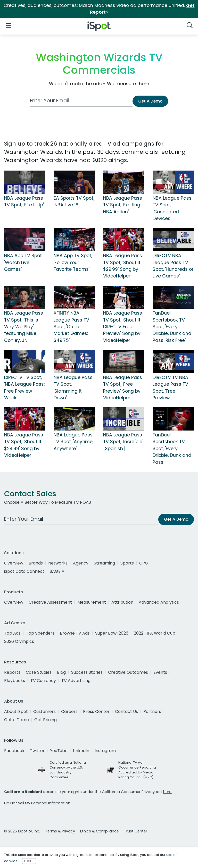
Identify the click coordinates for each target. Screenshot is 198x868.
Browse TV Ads (75, 633)
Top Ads (12, 633)
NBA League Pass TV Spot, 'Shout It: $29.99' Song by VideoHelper (123, 266)
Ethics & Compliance (100, 831)
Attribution (122, 602)
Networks (58, 563)
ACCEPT (29, 861)
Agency (81, 563)
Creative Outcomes (128, 672)
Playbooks (15, 681)
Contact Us (126, 711)
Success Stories (87, 672)
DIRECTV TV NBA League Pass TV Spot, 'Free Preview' (170, 388)
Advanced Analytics (159, 602)
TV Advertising (76, 681)
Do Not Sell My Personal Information (37, 803)
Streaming (104, 563)
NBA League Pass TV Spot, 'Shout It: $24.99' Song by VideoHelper (24, 445)
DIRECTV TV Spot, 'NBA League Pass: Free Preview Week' (24, 388)
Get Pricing (46, 720)
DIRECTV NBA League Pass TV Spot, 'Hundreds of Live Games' (173, 266)
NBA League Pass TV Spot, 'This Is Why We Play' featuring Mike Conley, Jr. (24, 327)
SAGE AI (58, 571)
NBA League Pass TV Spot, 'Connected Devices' (172, 208)
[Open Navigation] (8, 25)
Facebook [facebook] (14, 751)
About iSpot (16, 711)
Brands (36, 563)
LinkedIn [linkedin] (81, 751)
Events (160, 672)
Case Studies (39, 672)
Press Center (96, 711)
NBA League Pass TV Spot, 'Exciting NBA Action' (123, 205)
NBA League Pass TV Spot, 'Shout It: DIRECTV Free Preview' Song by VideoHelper (123, 327)
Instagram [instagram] (105, 751)
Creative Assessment (50, 602)
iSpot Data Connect (24, 571)
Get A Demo (150, 101)
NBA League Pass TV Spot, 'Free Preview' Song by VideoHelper (123, 388)
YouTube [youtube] (59, 751)
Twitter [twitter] (37, 751)
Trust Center (136, 831)
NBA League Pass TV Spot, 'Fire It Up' (24, 201)
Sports (127, 563)
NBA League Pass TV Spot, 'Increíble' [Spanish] (123, 442)
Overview (14, 563)
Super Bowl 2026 (112, 633)
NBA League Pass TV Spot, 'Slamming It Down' (73, 388)
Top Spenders (40, 633)
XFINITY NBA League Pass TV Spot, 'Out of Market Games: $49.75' (71, 327)
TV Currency (43, 681)
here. (168, 792)
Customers (44, 711)
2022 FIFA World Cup (155, 633)
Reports (12, 672)
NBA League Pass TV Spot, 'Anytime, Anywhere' (73, 442)
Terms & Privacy (60, 831)
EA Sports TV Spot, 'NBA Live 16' (74, 201)
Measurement (92, 602)
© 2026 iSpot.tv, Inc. (22, 831)
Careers (69, 711)
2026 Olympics (19, 641)
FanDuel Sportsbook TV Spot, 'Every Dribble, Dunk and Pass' (172, 449)
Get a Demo (16, 720)
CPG (144, 563)
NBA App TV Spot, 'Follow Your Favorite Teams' (73, 262)
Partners (152, 711)
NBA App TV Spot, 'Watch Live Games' (23, 262)
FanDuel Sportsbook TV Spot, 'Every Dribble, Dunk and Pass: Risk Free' (172, 327)
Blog (61, 672)
